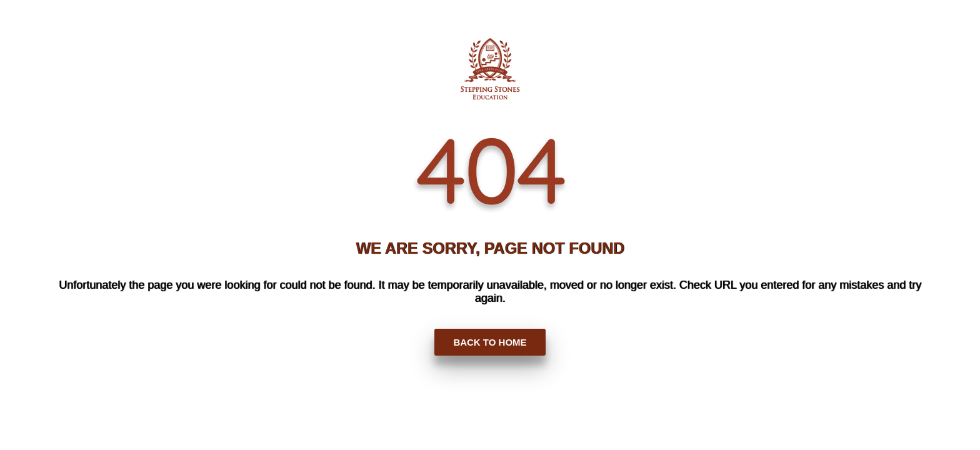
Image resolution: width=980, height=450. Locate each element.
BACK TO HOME (490, 342)
